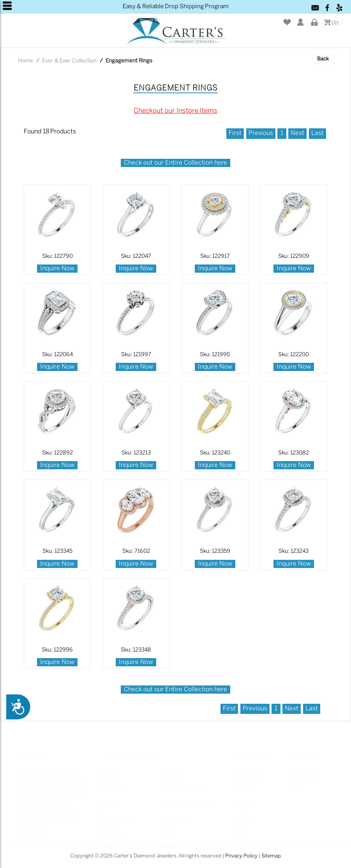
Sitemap (271, 856)
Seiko (243, 814)
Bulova (245, 800)
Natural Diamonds (184, 785)
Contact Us (114, 842)
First (235, 133)
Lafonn (245, 785)
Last (317, 133)
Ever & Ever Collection (69, 61)
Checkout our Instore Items (175, 111)
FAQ (167, 828)
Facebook (302, 771)
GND (242, 828)
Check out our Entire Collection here (175, 163)
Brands (170, 771)
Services (111, 828)
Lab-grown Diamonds (188, 800)
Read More (31, 836)
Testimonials (116, 814)
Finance (110, 800)
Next (297, 133)
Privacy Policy (241, 856)
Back (323, 59)
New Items (249, 771)
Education (174, 814)
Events (170, 842)
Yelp (296, 785)
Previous (261, 133)
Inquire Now (57, 269)
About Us (111, 785)
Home (26, 61)
